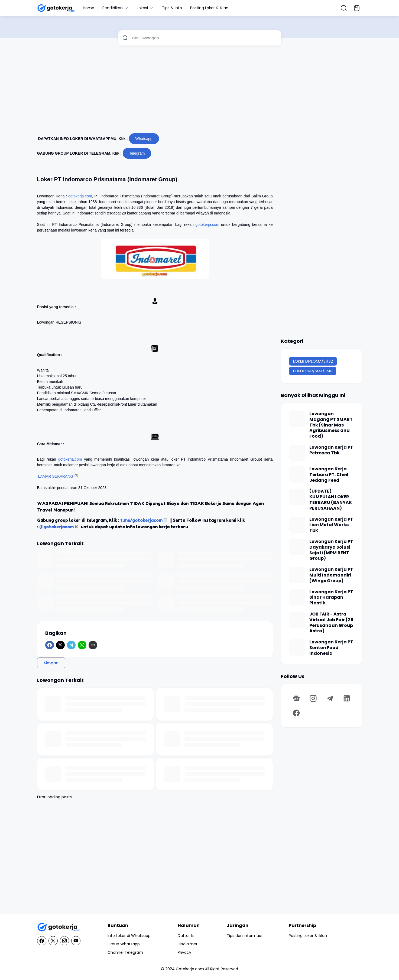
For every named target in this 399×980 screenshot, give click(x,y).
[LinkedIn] (347, 698)
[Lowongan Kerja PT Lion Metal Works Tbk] (297, 525)
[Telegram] (71, 645)
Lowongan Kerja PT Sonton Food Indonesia (331, 648)
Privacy (184, 952)
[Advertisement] (200, 92)
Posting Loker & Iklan (209, 8)
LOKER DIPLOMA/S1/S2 (313, 361)
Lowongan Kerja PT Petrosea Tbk (331, 450)
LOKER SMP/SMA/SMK (313, 371)
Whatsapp (144, 139)
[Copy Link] (93, 645)
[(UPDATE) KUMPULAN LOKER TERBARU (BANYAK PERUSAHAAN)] (297, 497)
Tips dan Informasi (244, 936)
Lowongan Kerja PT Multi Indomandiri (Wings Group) (331, 575)
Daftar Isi (186, 936)
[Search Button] (344, 8)
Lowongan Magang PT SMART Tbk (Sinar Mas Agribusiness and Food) (331, 425)
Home (89, 8)
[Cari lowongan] (204, 38)
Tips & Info (172, 8)
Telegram (137, 153)
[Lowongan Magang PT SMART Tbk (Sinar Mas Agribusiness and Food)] (297, 419)
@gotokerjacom (56, 527)
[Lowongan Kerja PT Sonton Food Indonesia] (297, 647)
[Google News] (296, 698)
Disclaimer (188, 944)
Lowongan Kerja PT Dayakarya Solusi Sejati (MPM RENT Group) (331, 550)
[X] (60, 645)
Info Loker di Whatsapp (129, 936)
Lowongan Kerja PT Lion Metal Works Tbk (331, 525)
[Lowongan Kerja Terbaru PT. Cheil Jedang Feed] (297, 474)
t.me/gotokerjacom (141, 520)
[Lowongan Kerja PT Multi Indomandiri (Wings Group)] (297, 575)
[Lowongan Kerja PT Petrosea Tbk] (297, 453)
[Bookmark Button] (357, 8)
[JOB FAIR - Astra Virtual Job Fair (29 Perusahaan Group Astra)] (297, 620)
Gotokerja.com (190, 969)
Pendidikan (116, 8)
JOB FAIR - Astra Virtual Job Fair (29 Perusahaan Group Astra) (331, 623)
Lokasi (145, 8)
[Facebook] (50, 645)
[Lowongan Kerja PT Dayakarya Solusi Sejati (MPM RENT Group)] (297, 547)
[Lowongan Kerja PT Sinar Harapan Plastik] (297, 597)
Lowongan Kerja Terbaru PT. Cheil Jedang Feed (329, 475)
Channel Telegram (125, 952)
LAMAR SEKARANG (56, 476)
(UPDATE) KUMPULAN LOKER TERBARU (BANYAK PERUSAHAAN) (331, 500)
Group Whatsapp (124, 944)
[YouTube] (76, 941)
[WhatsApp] (82, 645)
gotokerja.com (80, 196)
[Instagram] (313, 698)
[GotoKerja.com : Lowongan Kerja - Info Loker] (59, 927)
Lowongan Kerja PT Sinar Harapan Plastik (331, 598)
